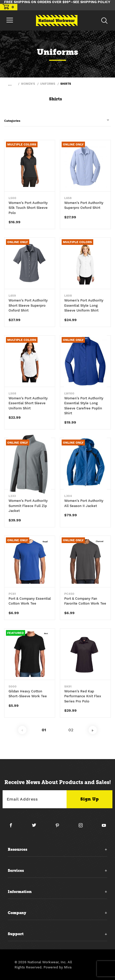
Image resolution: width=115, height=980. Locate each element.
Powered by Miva (58, 967)
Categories (12, 121)
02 (71, 730)
